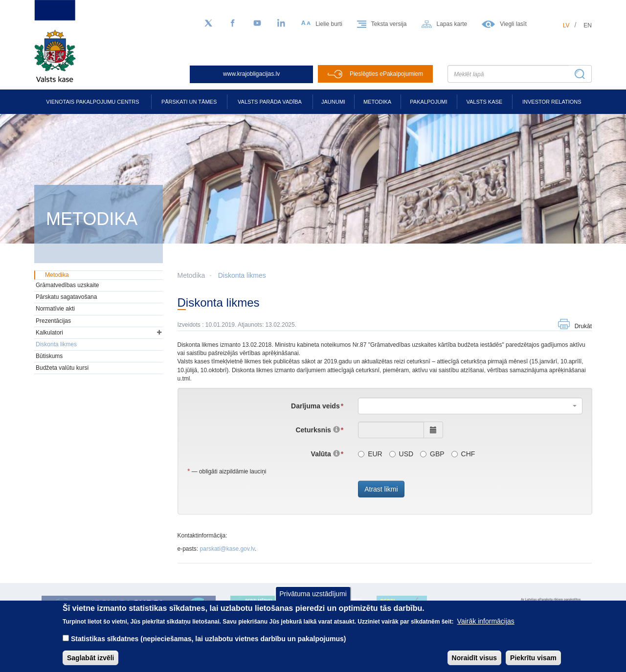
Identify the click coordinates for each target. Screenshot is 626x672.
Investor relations (552, 102)
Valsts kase (484, 102)
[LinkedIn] (282, 23)
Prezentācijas (53, 321)
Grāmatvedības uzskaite (67, 285)
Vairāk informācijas (486, 621)
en (588, 25)
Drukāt (583, 326)
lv (566, 25)
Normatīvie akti (55, 309)
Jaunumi (333, 102)
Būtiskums (49, 356)
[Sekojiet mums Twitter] (208, 23)
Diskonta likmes (242, 275)
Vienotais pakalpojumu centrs (92, 102)
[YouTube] (257, 23)
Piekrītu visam (533, 658)
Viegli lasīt (513, 24)
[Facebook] (233, 23)
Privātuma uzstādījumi (313, 594)
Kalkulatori (49, 333)
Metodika (377, 102)
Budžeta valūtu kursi (62, 368)
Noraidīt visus (475, 658)
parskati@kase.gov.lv (227, 549)
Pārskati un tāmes (189, 102)
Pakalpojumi (428, 102)
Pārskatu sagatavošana (66, 297)
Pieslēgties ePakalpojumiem (386, 74)
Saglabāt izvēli (90, 658)
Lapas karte (452, 24)
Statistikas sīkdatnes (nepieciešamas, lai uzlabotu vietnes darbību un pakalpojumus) (209, 639)
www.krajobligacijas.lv (251, 74)
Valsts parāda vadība (270, 102)
